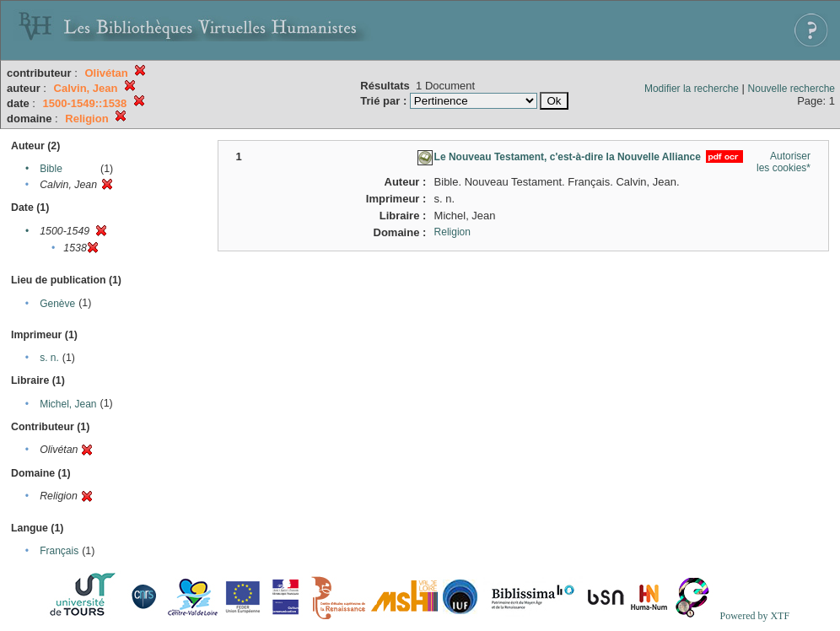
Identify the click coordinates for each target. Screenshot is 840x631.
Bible (51, 169)
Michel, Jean (68, 404)
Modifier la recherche (692, 89)
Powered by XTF (754, 616)
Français (59, 551)
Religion (452, 232)
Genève (57, 304)
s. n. (49, 358)
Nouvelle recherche (792, 89)
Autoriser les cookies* (783, 162)
